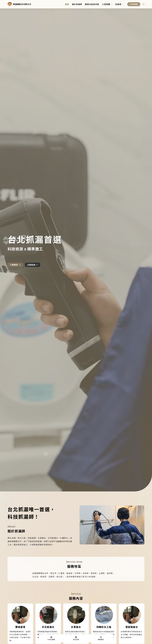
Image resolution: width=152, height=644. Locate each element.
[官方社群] (76, 638)
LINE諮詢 (134, 4)
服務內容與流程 (92, 4)
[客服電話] (101, 638)
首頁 (67, 4)
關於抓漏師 (77, 4)
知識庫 (120, 4)
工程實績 (108, 4)
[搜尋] (144, 4)
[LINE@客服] (51, 638)
